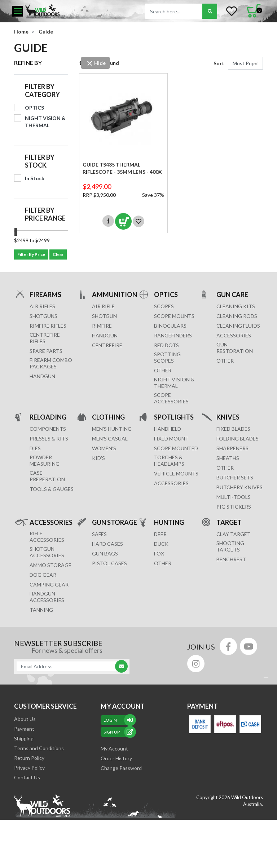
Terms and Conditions (39, 748)
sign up (118, 732)
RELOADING (48, 417)
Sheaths (228, 458)
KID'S (98, 458)
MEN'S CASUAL (110, 439)
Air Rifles (42, 306)
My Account (114, 749)
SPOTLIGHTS (174, 417)
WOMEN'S (104, 448)
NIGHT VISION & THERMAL (174, 383)
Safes (99, 534)
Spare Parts (46, 351)
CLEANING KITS (236, 306)
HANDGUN (105, 335)
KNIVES (228, 417)
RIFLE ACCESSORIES (47, 537)
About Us (25, 719)
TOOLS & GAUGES (52, 489)
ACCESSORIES (234, 335)
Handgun (42, 376)
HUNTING (169, 522)
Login (118, 720)
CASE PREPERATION (47, 476)
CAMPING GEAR (49, 584)
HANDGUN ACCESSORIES (47, 597)
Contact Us (27, 777)
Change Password (121, 768)
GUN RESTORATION (235, 348)
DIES (35, 448)
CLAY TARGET (234, 534)
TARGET (229, 522)
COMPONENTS (48, 429)
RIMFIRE (102, 326)
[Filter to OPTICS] (41, 108)
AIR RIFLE (103, 306)
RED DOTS (166, 345)
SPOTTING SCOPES (167, 357)
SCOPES (164, 306)
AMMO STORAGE (50, 565)
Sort (219, 63)
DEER (160, 534)
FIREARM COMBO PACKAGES (51, 363)
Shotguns (43, 316)
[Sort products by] (245, 63)
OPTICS (166, 294)
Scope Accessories (171, 398)
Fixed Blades (233, 429)
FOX (159, 553)
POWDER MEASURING (45, 460)
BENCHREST (231, 559)
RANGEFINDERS (173, 335)
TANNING (41, 610)
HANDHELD (168, 429)
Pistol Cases (109, 563)
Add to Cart (123, 221)
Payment (24, 729)
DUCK (161, 544)
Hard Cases (107, 544)
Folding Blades (238, 439)
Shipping (24, 738)
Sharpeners (232, 448)
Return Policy (29, 758)
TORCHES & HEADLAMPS (169, 460)
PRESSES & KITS (49, 439)
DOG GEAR (43, 575)
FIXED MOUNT (171, 439)
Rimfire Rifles (48, 326)
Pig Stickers (234, 507)
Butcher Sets (235, 477)
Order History (116, 758)
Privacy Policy (29, 768)
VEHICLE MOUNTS (176, 473)
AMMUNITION (115, 294)
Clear (58, 254)
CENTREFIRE (107, 345)
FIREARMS (45, 294)
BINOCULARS (170, 326)
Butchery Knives (239, 487)
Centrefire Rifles (45, 338)
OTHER (163, 370)
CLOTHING (108, 417)
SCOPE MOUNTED (176, 448)
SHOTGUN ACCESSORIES (47, 552)
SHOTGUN (104, 316)
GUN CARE (232, 294)
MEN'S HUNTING (112, 429)
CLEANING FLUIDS (238, 326)
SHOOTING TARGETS (230, 546)
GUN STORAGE (115, 522)
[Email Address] (68, 666)
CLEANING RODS (237, 316)
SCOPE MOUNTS (174, 316)
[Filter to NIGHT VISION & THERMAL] (41, 122)
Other (225, 468)
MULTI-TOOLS (234, 497)
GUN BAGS (105, 553)
